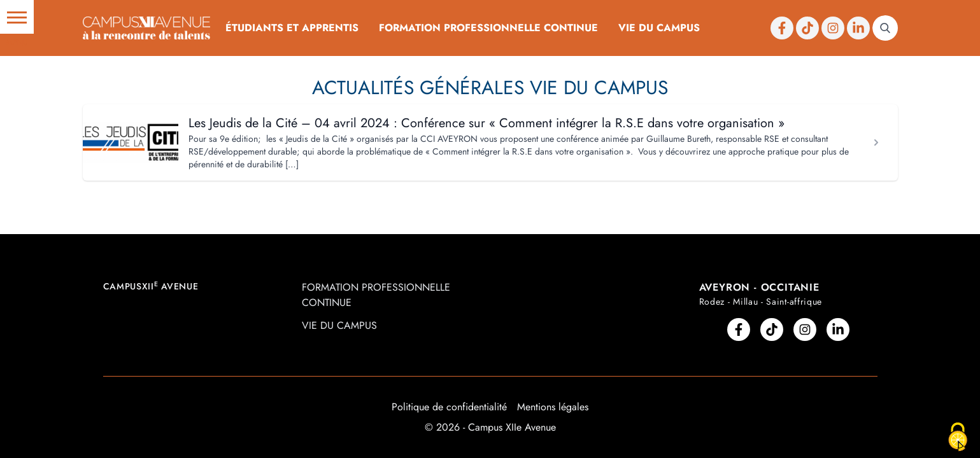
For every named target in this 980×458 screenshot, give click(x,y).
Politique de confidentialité (449, 407)
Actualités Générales (418, 87)
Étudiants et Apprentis (292, 28)
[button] (17, 17)
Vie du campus (659, 28)
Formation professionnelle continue (488, 28)
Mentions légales (553, 407)
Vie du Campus (599, 87)
